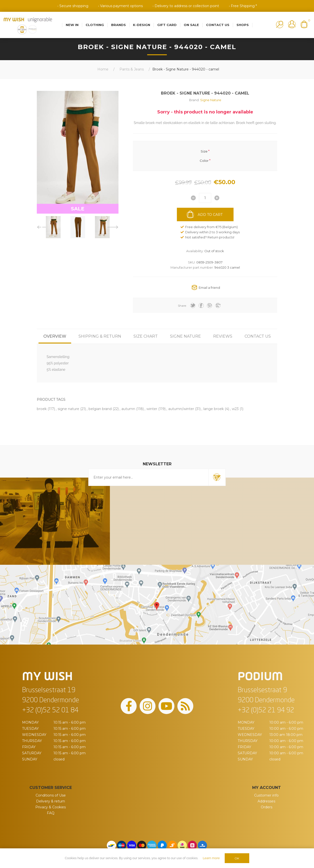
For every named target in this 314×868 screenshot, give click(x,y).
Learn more (211, 858)
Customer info (266, 795)
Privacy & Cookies (51, 807)
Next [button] (113, 227)
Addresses (266, 801)
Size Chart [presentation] (146, 336)
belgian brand (100, 409)
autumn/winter (181, 409)
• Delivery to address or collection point (186, 6)
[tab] (55, 336)
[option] (53, 227)
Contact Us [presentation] (258, 336)
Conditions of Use (51, 795)
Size (204, 151)
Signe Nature (211, 100)
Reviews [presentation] (223, 336)
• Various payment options (120, 6)
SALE (78, 209)
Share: (182, 306)
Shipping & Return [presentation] (100, 336)
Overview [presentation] (55, 336)
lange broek (214, 409)
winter (152, 409)
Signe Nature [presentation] (185, 336)
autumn (128, 409)
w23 (235, 409)
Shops (243, 25)
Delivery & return (51, 801)
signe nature (68, 409)
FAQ (51, 813)
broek (42, 409)
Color (204, 161)
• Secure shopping (73, 6)
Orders (267, 807)
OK (237, 858)
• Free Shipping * (243, 6)
